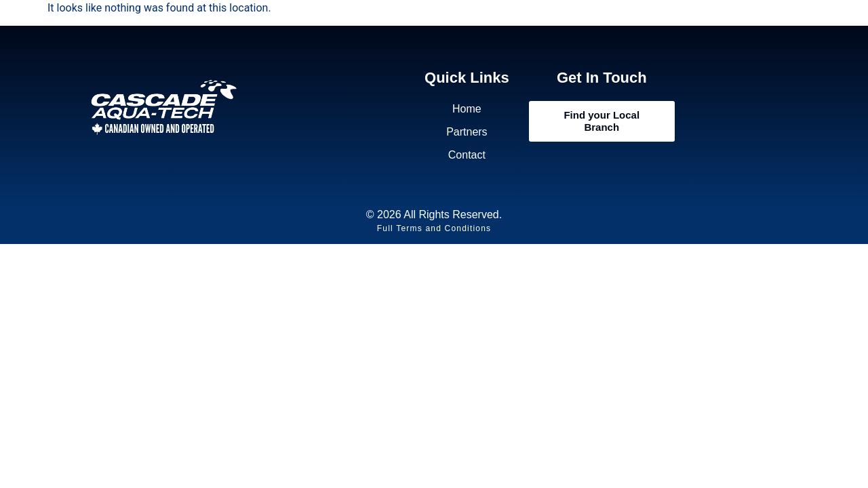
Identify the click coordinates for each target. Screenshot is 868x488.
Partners (467, 132)
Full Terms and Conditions (434, 228)
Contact (467, 155)
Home (467, 109)
